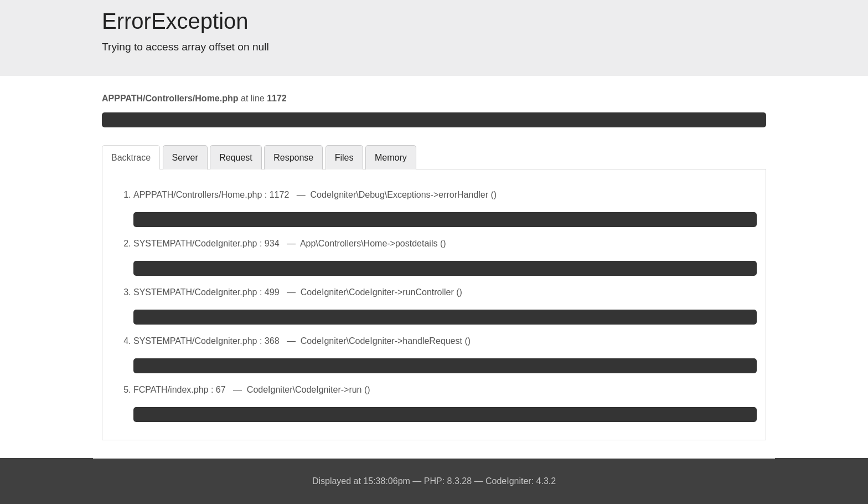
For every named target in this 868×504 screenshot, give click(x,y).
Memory (391, 158)
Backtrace (131, 158)
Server (185, 158)
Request (236, 158)
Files (344, 158)
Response (293, 158)
